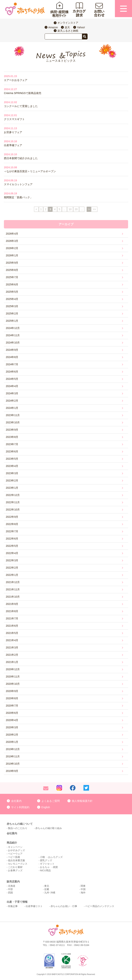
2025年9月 (12, 263)
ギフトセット (47, 864)
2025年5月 (12, 292)
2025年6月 (12, 284)
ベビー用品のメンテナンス (100, 906)
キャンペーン (15, 847)
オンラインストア (68, 23)
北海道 (12, 886)
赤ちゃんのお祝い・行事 (64, 906)
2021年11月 (13, 589)
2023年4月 (12, 466)
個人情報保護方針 (82, 801)
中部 (10, 889)
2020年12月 (13, 669)
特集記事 (13, 906)
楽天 (67, 27)
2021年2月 (12, 655)
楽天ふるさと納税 (68, 31)
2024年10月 (13, 343)
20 (76, 209)
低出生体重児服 (16, 860)
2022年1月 (12, 575)
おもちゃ (45, 867)
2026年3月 (12, 241)
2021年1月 (12, 662)
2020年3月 (12, 727)
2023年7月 (12, 444)
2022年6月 (12, 539)
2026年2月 (12, 248)
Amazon (53, 27)
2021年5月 (12, 633)
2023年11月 (13, 415)
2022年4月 (12, 553)
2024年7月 (12, 364)
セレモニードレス (18, 864)
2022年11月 (13, 502)
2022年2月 (12, 568)
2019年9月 (12, 771)
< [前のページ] (36, 209)
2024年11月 (13, 335)
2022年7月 (12, 531)
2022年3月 (12, 560)
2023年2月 (12, 481)
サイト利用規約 (20, 807)
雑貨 (55, 867)
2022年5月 (12, 546)
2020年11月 (13, 677)
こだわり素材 (15, 867)
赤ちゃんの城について (20, 824)
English (46, 807)
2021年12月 (13, 582)
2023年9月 (12, 430)
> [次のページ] (89, 209)
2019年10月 (13, 764)
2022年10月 (13, 510)
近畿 (47, 889)
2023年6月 (12, 451)
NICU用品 (45, 870)
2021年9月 (12, 604)
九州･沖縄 (50, 893)
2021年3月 (12, 647)
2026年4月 (12, 234)
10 (70, 209)
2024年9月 (12, 350)
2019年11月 (13, 756)
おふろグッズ (55, 857)
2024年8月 (12, 357)
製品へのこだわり (18, 828)
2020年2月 (12, 735)
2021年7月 (12, 618)
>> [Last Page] (94, 209)
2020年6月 (12, 713)
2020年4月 (12, 720)
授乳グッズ (46, 860)
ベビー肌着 (14, 857)
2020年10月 (13, 684)
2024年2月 (12, 401)
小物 (42, 857)
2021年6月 (12, 626)
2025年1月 (12, 321)
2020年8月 (12, 698)
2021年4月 (12, 640)
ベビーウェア (15, 854)
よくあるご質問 (51, 801)
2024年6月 (12, 372)
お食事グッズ (15, 870)
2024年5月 (12, 379)
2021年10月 (13, 597)
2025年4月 (12, 299)
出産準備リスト (34, 906)
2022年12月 (13, 495)
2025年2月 (12, 314)
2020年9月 (12, 691)
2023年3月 (12, 473)
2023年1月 (12, 488)
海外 (83, 893)
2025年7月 (12, 277)
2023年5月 (12, 459)
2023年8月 (12, 437)
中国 (83, 889)
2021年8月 (12, 611)
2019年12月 (13, 749)
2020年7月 (12, 706)
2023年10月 (13, 422)
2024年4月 (12, 386)
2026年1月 (12, 255)
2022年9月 (12, 517)
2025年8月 (12, 270)
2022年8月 (12, 524)
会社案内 (16, 801)
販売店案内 (13, 882)
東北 (47, 886)
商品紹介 (12, 843)
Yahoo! (81, 27)
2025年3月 (12, 306)
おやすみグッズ (16, 850)
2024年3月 (12, 393)
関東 (83, 886)
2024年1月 (12, 408)
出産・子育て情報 (17, 902)
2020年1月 (12, 742)
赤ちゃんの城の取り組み (49, 828)
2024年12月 (13, 328)
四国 (10, 893)
